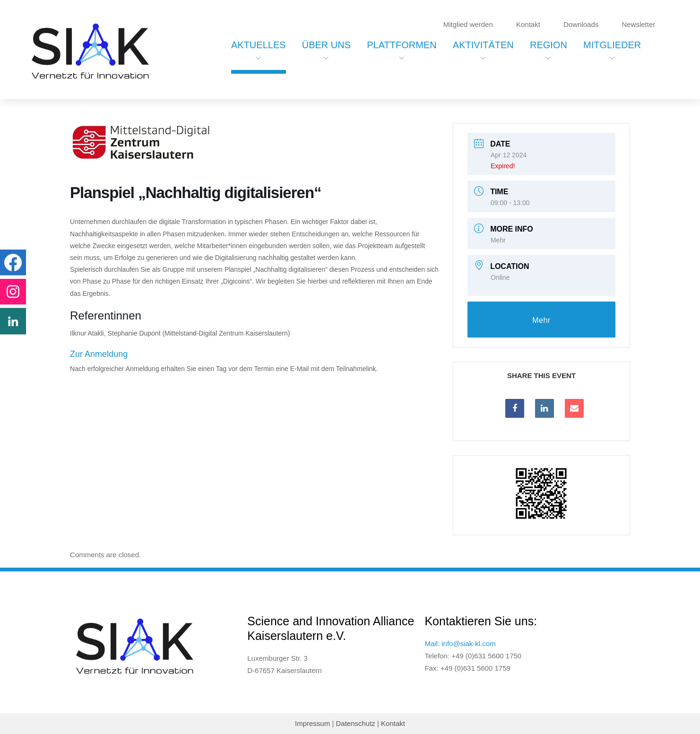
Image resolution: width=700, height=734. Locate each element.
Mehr (498, 240)
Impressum (312, 723)
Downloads (581, 24)
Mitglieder (612, 45)
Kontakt (528, 24)
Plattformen (402, 45)
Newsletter (638, 24)
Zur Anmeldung (99, 354)
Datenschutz (355, 723)
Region (549, 45)
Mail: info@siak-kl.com (460, 643)
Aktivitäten (483, 45)
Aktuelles (259, 45)
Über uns (326, 45)
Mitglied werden (468, 24)
